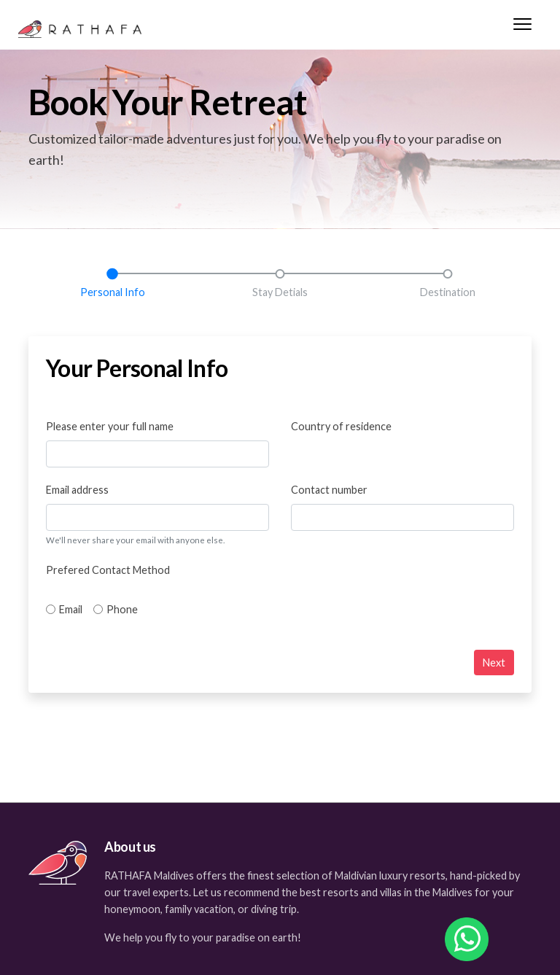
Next (494, 663)
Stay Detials (280, 292)
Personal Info (113, 292)
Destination (448, 292)
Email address (77, 490)
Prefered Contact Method (108, 570)
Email (71, 609)
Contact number (329, 490)
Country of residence (341, 426)
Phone (122, 609)
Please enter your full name (110, 426)
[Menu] (522, 28)
